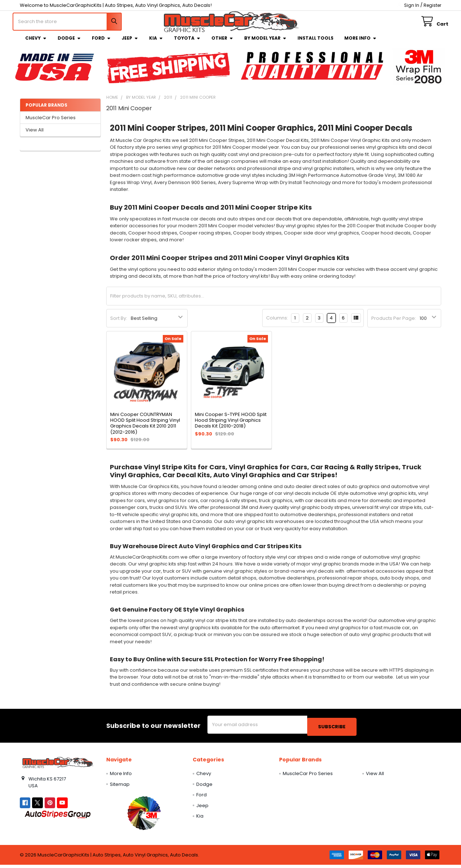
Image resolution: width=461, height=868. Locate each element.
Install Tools (315, 43)
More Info (361, 43)
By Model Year (265, 43)
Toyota (187, 43)
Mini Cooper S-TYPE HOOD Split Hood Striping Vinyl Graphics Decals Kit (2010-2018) (231, 426)
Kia (156, 43)
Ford (101, 43)
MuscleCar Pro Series (51, 123)
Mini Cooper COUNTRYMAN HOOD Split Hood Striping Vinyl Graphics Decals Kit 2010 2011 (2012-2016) (145, 429)
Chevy (36, 43)
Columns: (277, 323)
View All (35, 135)
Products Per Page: (394, 324)
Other (222, 43)
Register (432, 5)
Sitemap (120, 788)
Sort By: (119, 324)
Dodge (69, 43)
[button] (144, 816)
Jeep (130, 43)
